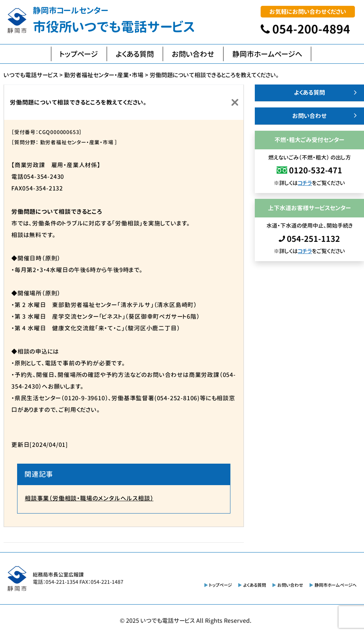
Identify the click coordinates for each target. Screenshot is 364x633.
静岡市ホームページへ (267, 54)
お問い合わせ (193, 54)
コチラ (305, 183)
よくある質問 (135, 54)
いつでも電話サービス (168, 621)
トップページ (79, 54)
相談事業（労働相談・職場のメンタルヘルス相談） (89, 498)
